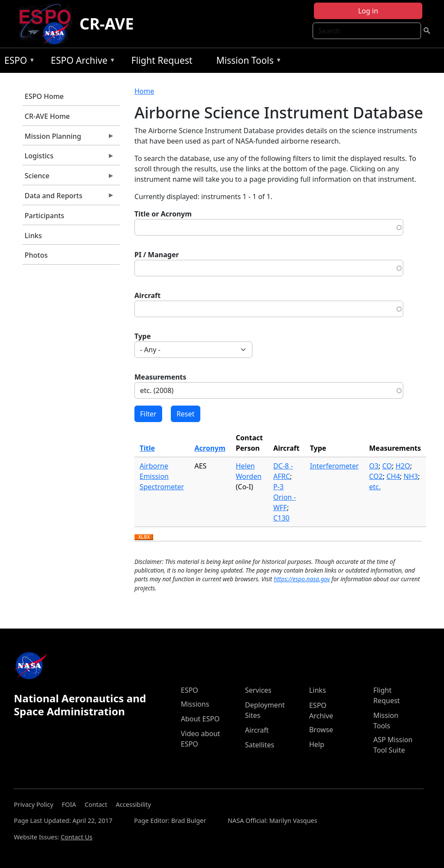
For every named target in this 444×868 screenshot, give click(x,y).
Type (143, 336)
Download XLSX (144, 537)
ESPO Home (44, 96)
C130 (281, 518)
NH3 (411, 476)
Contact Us (77, 837)
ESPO (18, 62)
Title (147, 448)
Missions (195, 704)
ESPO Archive (81, 62)
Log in (368, 11)
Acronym (210, 448)
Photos (36, 255)
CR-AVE (106, 24)
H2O (403, 466)
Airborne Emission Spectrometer (162, 476)
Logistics (69, 158)
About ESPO (200, 719)
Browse (321, 730)
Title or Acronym (163, 214)
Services (258, 690)
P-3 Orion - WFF (284, 497)
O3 (374, 466)
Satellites (260, 745)
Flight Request (162, 60)
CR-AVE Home (47, 116)
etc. (375, 487)
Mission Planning (69, 138)
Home (144, 91)
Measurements (160, 377)
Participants (44, 216)
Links (33, 236)
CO (387, 466)
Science (69, 178)
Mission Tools (247, 62)
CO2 (376, 476)
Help (317, 744)
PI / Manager (157, 255)
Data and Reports (69, 198)
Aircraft (148, 295)
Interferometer (335, 466)
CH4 (393, 476)
